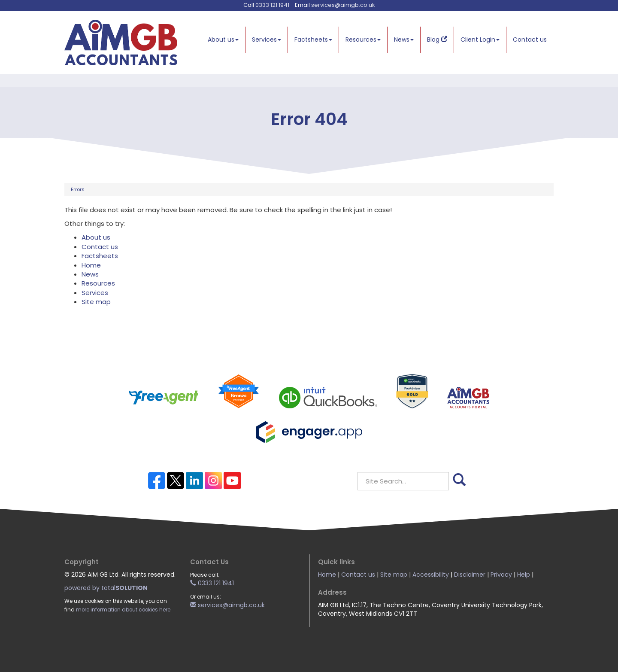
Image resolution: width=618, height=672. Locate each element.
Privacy (501, 575)
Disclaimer (470, 575)
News (404, 40)
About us (223, 40)
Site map (96, 302)
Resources (363, 40)
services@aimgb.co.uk (343, 5)
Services (267, 40)
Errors (78, 189)
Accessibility (431, 575)
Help (524, 575)
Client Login (480, 40)
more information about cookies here (123, 610)
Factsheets (313, 40)
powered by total (106, 588)
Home (91, 265)
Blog (437, 40)
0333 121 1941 (272, 5)
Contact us (530, 40)
